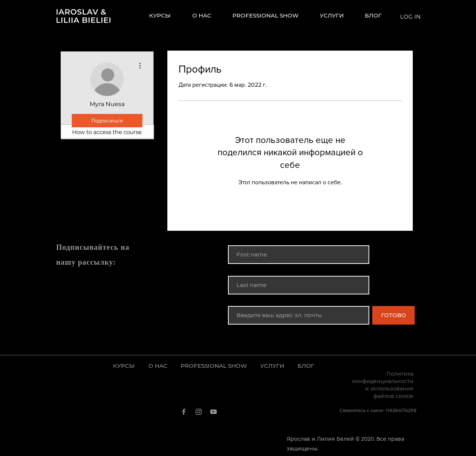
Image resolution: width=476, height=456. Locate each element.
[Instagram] (199, 412)
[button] (337, 16)
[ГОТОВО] (393, 315)
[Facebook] (184, 412)
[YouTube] (213, 412)
